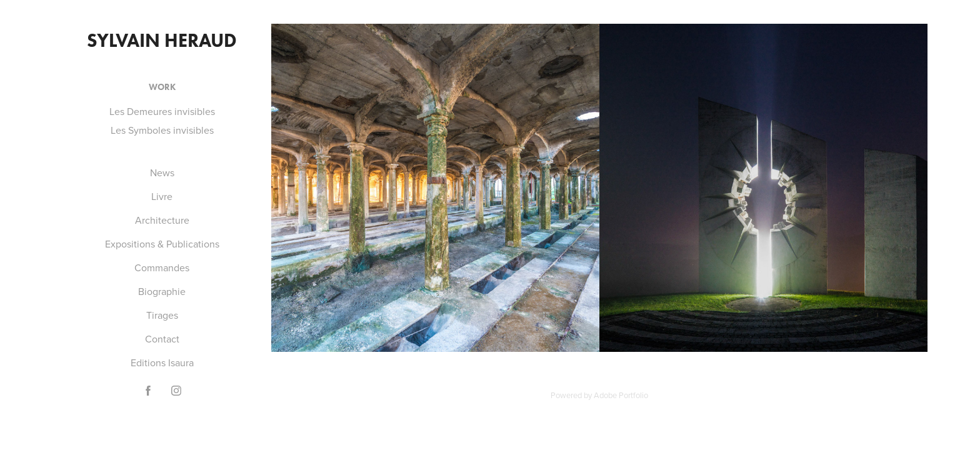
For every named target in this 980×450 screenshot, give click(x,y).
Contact (162, 339)
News (162, 172)
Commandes (162, 267)
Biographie (162, 291)
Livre (162, 196)
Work (162, 87)
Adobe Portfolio (621, 395)
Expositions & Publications (162, 244)
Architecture (162, 220)
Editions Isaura (162, 362)
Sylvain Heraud (162, 40)
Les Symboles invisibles (162, 130)
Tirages (162, 315)
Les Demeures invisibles (162, 111)
